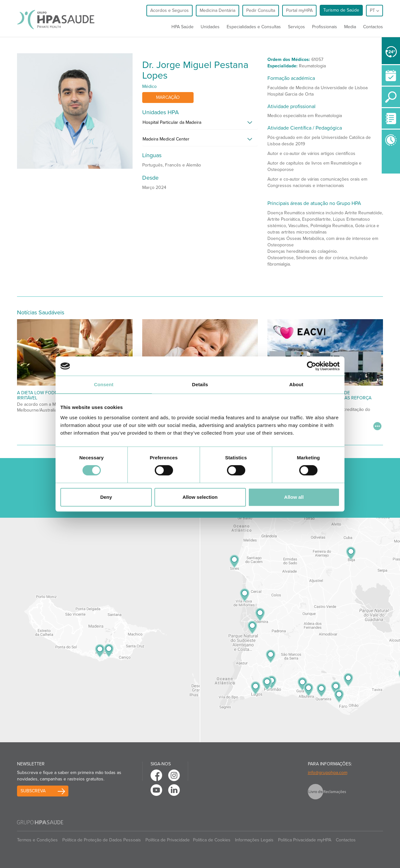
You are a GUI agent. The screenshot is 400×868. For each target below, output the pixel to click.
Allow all (294, 497)
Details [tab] (200, 384)
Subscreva (33, 791)
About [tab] (296, 384)
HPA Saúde (183, 27)
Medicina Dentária (217, 10)
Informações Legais (254, 840)
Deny (106, 497)
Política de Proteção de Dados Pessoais (102, 840)
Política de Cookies (212, 840)
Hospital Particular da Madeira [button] (172, 122)
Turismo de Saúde (341, 10)
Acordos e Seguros (170, 10)
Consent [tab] (104, 384)
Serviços (296, 27)
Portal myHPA (299, 10)
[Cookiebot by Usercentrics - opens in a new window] (312, 366)
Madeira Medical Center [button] (166, 139)
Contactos (373, 27)
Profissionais (325, 27)
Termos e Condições (37, 840)
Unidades (210, 27)
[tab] (200, 124)
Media (350, 27)
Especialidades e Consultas (254, 27)
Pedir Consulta (261, 10)
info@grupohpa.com (328, 773)
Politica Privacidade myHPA (305, 840)
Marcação (168, 97)
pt (374, 10)
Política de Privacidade (168, 840)
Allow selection (200, 497)
